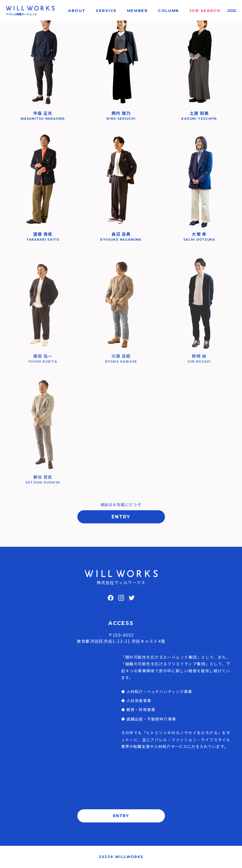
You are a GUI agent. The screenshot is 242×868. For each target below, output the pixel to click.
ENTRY (121, 517)
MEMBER (137, 11)
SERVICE (106, 11)
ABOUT (77, 11)
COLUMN (168, 11)
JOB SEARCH (205, 11)
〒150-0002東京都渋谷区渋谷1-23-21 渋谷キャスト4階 (121, 638)
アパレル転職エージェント (22, 14)
